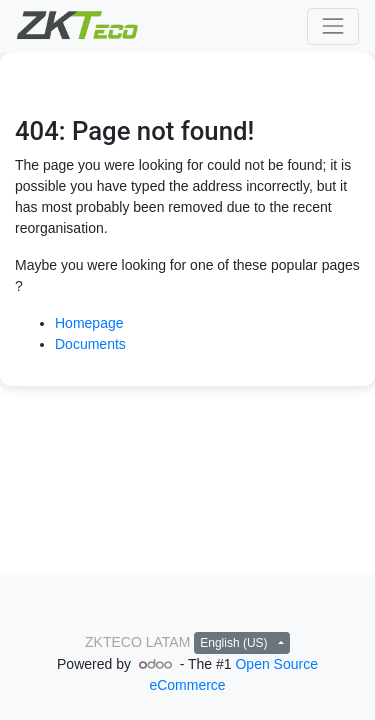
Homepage (89, 323)
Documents (90, 344)
